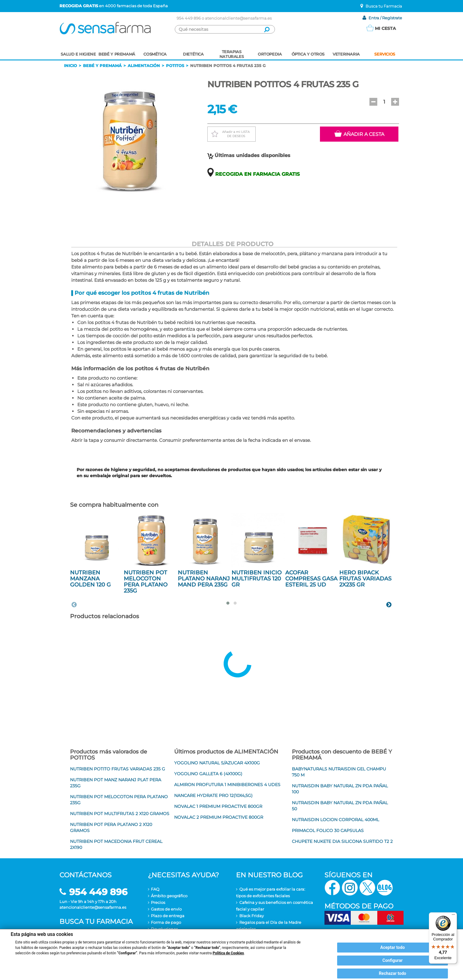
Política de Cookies (228, 953)
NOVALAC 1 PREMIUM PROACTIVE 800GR (218, 806)
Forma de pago (166, 922)
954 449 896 (189, 18)
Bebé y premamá (102, 66)
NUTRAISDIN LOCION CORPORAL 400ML (335, 820)
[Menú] (453, 916)
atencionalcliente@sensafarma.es (238, 18)
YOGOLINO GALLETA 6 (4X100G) (208, 774)
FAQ (155, 889)
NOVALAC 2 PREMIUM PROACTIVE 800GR (219, 817)
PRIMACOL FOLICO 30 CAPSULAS (328, 831)
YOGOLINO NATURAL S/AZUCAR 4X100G (217, 763)
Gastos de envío (166, 909)
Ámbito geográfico (169, 896)
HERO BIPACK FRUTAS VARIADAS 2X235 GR (365, 579)
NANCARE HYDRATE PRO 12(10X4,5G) (213, 795)
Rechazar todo (393, 973)
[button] (373, 102)
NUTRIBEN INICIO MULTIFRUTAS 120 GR (257, 579)
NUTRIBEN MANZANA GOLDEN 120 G (90, 579)
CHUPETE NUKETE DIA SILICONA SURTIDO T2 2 (342, 841)
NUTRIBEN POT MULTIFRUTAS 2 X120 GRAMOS (120, 814)
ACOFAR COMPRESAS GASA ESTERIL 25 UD (311, 579)
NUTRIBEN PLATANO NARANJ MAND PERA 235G (204, 579)
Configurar (393, 960)
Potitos (175, 66)
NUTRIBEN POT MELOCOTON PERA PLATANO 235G (146, 582)
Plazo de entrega (168, 916)
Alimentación (144, 66)
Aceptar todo (393, 947)
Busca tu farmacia (96, 922)
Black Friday (252, 916)
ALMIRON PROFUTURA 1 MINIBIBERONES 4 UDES (227, 785)
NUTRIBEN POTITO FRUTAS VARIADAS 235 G (118, 769)
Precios (158, 902)
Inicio (70, 66)
